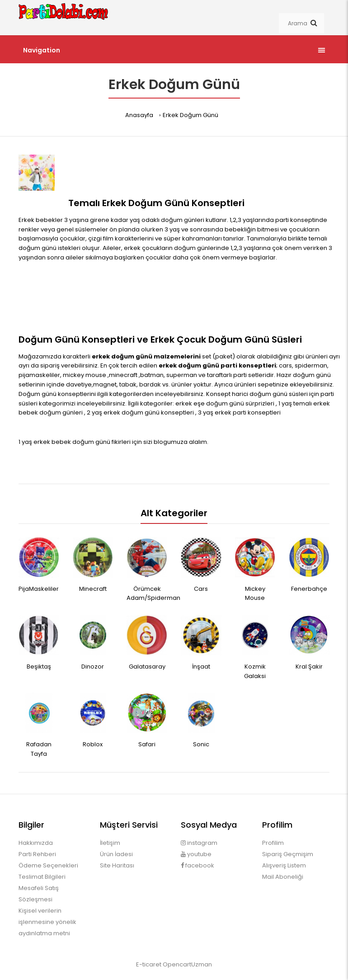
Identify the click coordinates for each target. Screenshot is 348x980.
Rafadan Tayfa (39, 749)
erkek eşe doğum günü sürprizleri (226, 403)
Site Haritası (117, 865)
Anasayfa (139, 115)
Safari (147, 744)
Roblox (93, 744)
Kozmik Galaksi (255, 671)
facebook (198, 865)
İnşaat (201, 667)
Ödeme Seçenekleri (48, 865)
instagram (199, 843)
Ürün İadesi (116, 854)
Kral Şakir (309, 667)
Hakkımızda (36, 843)
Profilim (273, 843)
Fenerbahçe (309, 589)
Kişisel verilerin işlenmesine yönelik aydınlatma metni (47, 922)
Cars (201, 589)
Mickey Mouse (255, 594)
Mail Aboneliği (283, 877)
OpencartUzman (187, 964)
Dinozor (93, 667)
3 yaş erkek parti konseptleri (239, 412)
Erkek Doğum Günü (190, 115)
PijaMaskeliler (39, 589)
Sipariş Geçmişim (288, 854)
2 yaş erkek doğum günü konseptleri (141, 412)
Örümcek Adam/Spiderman (153, 594)
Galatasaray (147, 667)
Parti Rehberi (37, 854)
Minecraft (93, 589)
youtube (196, 854)
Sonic (201, 744)
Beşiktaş (39, 667)
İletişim (110, 843)
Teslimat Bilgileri (42, 877)
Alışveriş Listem (284, 865)
